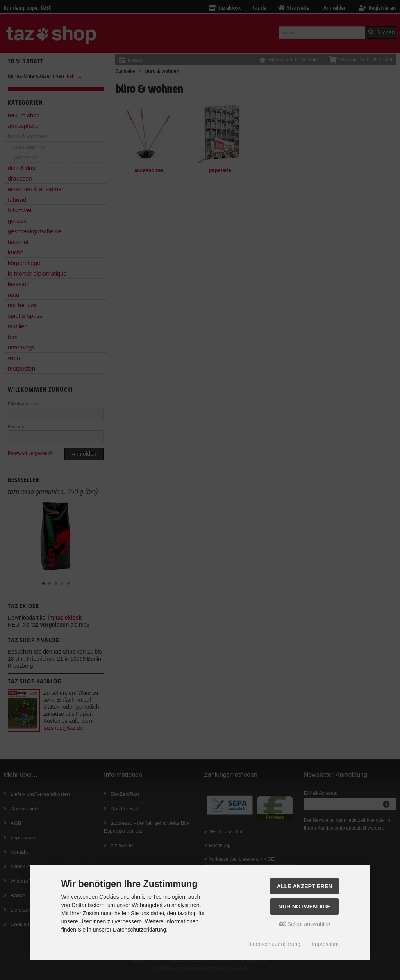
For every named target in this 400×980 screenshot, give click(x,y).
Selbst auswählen (305, 924)
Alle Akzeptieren (304, 886)
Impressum (325, 944)
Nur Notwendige (305, 907)
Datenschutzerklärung (274, 944)
